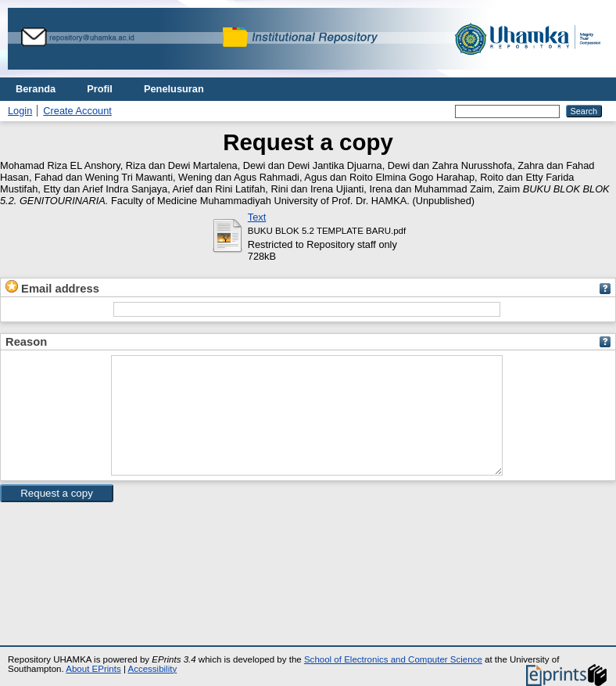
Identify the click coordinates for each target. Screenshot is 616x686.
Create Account (77, 111)
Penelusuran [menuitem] (174, 89)
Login (20, 111)
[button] (57, 517)
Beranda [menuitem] (36, 89)
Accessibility (152, 669)
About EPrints (93, 669)
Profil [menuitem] (100, 89)
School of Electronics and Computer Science (393, 659)
